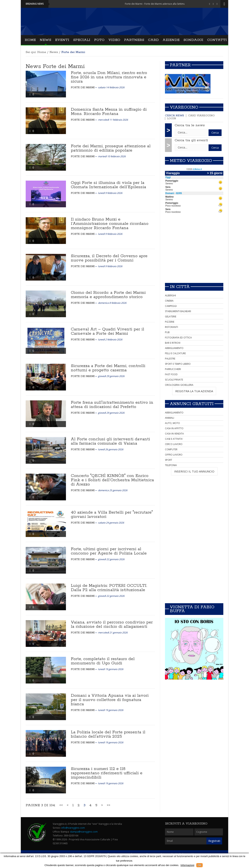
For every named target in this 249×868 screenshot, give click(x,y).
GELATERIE (171, 317)
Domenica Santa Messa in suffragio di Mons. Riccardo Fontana (109, 112)
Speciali (82, 40)
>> (109, 805)
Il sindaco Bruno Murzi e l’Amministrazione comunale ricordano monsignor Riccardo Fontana (110, 224)
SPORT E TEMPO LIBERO (178, 364)
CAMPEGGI (171, 306)
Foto (99, 40)
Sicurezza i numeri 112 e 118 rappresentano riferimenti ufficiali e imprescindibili (107, 773)
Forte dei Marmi (83, 88)
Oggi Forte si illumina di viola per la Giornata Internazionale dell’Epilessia (108, 185)
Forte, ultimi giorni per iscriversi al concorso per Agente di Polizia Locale (109, 551)
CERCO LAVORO (174, 444)
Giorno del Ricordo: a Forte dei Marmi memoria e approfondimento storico (108, 295)
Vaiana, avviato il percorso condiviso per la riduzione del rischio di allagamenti (112, 624)
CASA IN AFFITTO (174, 428)
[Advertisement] (194, 253)
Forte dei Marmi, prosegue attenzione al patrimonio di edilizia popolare (111, 148)
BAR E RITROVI (173, 343)
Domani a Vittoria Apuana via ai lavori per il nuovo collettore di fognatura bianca (110, 700)
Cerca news (174, 116)
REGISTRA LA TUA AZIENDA (194, 391)
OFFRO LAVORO (174, 455)
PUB (167, 332)
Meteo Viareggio (191, 161)
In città (180, 287)
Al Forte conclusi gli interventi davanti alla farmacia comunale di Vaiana (110, 441)
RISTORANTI (171, 327)
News (45, 40)
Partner (180, 65)
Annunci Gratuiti (192, 404)
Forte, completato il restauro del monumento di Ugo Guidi (103, 661)
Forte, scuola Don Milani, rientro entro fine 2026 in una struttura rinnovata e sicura (109, 77)
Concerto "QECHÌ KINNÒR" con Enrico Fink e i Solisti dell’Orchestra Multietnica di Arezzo (112, 480)
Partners (134, 40)
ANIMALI (170, 418)
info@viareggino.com (73, 828)
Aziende (171, 40)
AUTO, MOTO (172, 423)
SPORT (169, 460)
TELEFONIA (171, 465)
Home (30, 40)
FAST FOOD (171, 374)
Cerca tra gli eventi (191, 140)
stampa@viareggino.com (84, 832)
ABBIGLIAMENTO (174, 348)
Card (153, 40)
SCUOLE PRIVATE (174, 380)
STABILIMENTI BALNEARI (178, 311)
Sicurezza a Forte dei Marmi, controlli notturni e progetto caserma (108, 368)
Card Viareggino (201, 116)
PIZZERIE (170, 322)
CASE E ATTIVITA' (174, 439)
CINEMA (169, 301)
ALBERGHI (170, 295)
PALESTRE (170, 359)
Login (172, 119)
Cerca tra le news (190, 125)
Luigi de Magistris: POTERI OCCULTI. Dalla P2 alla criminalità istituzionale (109, 588)
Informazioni (187, 865)
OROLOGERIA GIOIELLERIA (179, 385)
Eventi (62, 40)
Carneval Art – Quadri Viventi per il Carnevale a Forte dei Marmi (107, 331)
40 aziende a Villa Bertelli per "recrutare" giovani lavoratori (112, 515)
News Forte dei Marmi (55, 66)
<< (61, 805)
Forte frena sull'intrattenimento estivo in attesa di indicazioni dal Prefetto (112, 405)
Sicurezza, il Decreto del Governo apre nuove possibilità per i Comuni (109, 258)
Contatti (217, 40)
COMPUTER (171, 449)
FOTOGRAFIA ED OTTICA (178, 338)
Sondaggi (193, 40)
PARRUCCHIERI (173, 369)
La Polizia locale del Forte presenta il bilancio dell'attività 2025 (108, 734)
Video (114, 40)
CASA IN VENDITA (174, 434)
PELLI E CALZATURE (175, 353)
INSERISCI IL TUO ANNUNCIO (194, 471)
